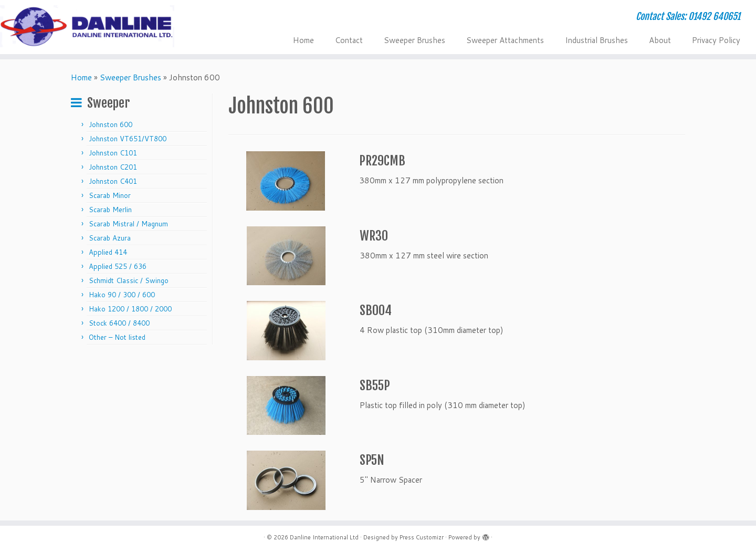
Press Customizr (422, 537)
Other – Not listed (117, 337)
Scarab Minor (110, 195)
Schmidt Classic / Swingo (129, 280)
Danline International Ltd (324, 537)
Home (303, 40)
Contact (349, 40)
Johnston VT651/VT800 (128, 139)
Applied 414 (108, 252)
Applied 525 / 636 (118, 266)
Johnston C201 (113, 167)
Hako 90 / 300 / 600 (122, 295)
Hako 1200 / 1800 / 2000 (130, 309)
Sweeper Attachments (505, 40)
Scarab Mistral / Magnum (128, 224)
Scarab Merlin (110, 210)
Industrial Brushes (596, 40)
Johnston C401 (113, 181)
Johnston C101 (113, 153)
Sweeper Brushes (414, 40)
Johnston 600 (111, 124)
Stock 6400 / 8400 (119, 323)
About (660, 40)
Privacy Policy (716, 40)
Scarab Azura (110, 238)
